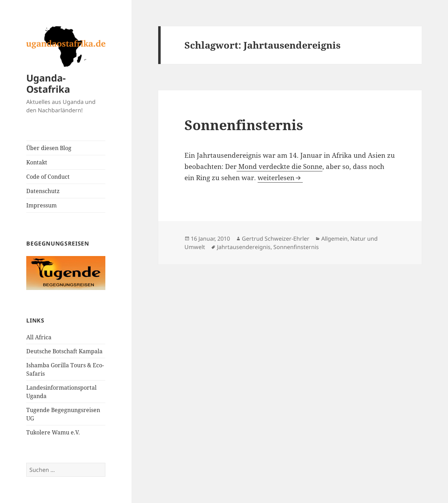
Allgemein (334, 239)
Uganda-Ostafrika (48, 83)
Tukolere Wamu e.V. (53, 432)
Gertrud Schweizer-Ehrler (276, 239)
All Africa (39, 337)
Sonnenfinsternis (244, 125)
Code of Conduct (48, 177)
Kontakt (37, 162)
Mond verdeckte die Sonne (279, 167)
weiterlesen (280, 178)
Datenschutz (43, 191)
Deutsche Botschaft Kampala (64, 351)
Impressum (41, 205)
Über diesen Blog (49, 148)
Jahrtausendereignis (244, 247)
